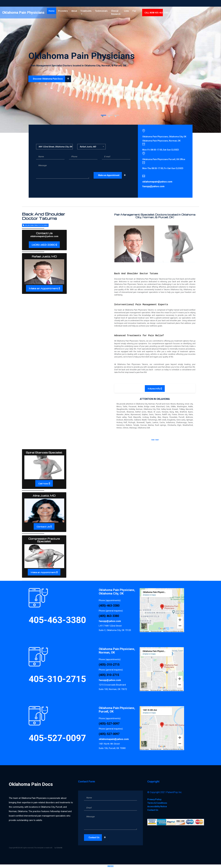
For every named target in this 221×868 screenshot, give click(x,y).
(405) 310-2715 (109, 675)
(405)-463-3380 (43, 245)
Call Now (43, 483)
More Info (154, 389)
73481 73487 (155, 440)
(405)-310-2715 (109, 665)
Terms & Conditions (157, 803)
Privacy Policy (154, 799)
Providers (84, 13)
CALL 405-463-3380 (186, 15)
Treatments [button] (107, 13)
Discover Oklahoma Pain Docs (52, 79)
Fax (164, 13)
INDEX (110, 866)
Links (156, 13)
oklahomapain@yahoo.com (44, 236)
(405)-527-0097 (109, 724)
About (95, 13)
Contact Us (43, 527)
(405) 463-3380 (109, 616)
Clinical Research (138, 15)
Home (74, 13)
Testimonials (124, 13)
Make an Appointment (113, 175)
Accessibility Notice (157, 806)
